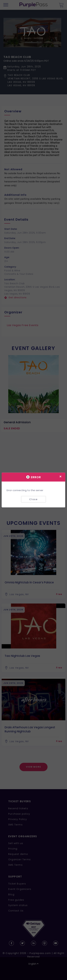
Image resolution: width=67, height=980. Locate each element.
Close (33, 499)
